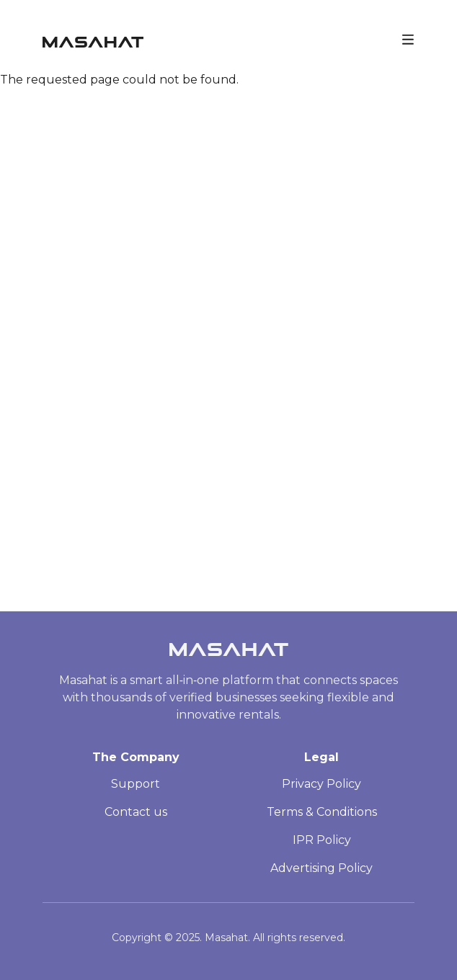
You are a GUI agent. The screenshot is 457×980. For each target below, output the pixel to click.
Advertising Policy (321, 868)
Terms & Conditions (322, 812)
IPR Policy (322, 840)
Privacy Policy (321, 784)
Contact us (136, 812)
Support (136, 784)
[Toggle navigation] (408, 38)
